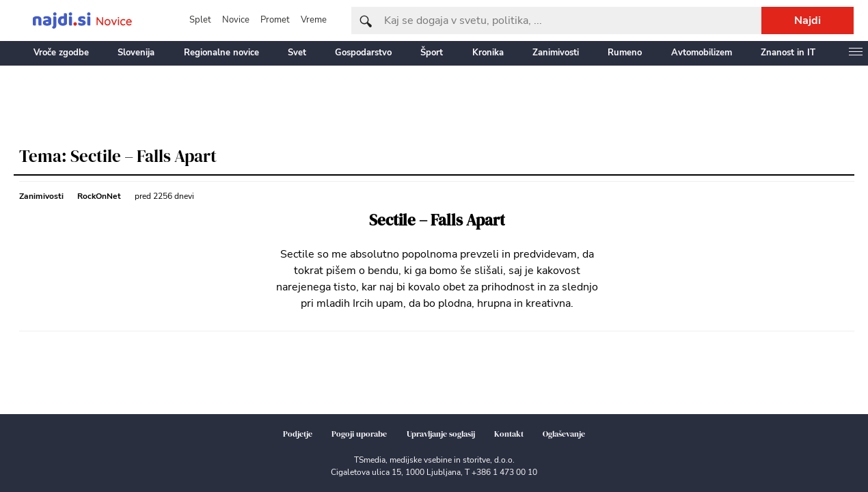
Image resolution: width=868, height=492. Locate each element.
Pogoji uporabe (359, 434)
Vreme (314, 20)
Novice (236, 20)
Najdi (808, 20)
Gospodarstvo (363, 53)
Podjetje (298, 434)
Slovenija (136, 53)
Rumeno (625, 53)
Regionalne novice (221, 53)
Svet (297, 53)
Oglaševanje (564, 434)
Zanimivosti (556, 53)
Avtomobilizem (702, 53)
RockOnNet (99, 196)
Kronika (488, 53)
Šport (432, 53)
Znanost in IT (788, 53)
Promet (275, 20)
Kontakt (509, 434)
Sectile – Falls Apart (437, 220)
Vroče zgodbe (61, 53)
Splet (200, 20)
